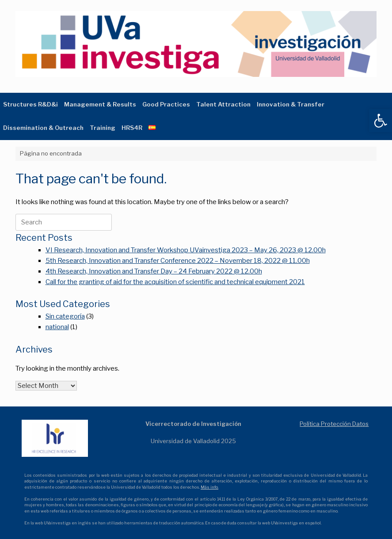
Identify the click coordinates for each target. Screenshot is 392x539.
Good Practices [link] (166, 104)
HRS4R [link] (132, 128)
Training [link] (103, 128)
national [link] (57, 327)
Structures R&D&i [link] (30, 104)
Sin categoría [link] (65, 316)
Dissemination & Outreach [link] (43, 128)
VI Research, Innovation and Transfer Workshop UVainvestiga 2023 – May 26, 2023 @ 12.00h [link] (186, 250)
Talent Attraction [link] (223, 104)
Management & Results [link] (100, 104)
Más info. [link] (209, 487)
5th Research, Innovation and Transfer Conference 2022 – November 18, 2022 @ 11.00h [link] (178, 261)
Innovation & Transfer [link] (291, 104)
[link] (381, 121)
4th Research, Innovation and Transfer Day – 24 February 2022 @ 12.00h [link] (154, 271)
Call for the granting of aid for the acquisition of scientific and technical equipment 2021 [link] (175, 282)
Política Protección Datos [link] (334, 424)
